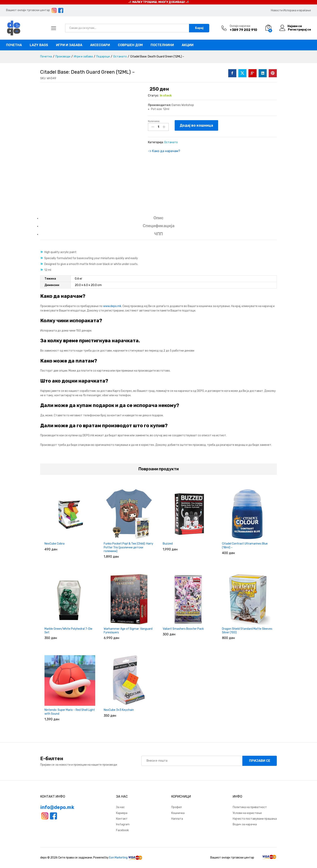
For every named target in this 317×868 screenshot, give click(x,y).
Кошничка (178, 813)
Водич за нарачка (245, 824)
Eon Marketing (118, 858)
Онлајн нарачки (240, 26)
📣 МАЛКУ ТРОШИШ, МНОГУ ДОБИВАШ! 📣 (159, 2)
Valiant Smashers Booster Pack (183, 629)
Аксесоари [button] (100, 45)
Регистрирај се (299, 30)
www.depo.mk (112, 306)
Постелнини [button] (162, 45)
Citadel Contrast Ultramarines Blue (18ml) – (245, 545)
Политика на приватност (250, 807)
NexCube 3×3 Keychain (119, 710)
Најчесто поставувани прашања (255, 819)
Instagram (123, 824)
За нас (120, 807)
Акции (188, 45)
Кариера (122, 813)
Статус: (153, 96)
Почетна (14, 45)
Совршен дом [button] (130, 45)
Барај (199, 28)
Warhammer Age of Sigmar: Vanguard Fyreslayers (128, 631)
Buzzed (168, 544)
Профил (176, 807)
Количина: (154, 121)
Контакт (122, 819)
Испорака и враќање (297, 10)
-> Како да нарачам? (164, 151)
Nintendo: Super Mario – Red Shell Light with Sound (70, 712)
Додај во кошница (196, 125)
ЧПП (158, 234)
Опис (158, 218)
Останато (171, 142)
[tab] (158, 220)
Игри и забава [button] (69, 45)
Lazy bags (39, 45)
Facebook (122, 830)
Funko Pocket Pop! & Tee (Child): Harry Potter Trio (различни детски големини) (128, 547)
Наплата (177, 819)
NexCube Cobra (54, 544)
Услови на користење (247, 813)
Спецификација (159, 226)
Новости (277, 10)
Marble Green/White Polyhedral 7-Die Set (68, 631)
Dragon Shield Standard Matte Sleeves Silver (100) (247, 631)
